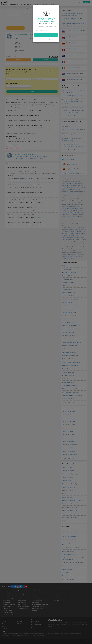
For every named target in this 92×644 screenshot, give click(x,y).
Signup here (51, 39)
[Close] (57, 6)
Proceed (46, 35)
